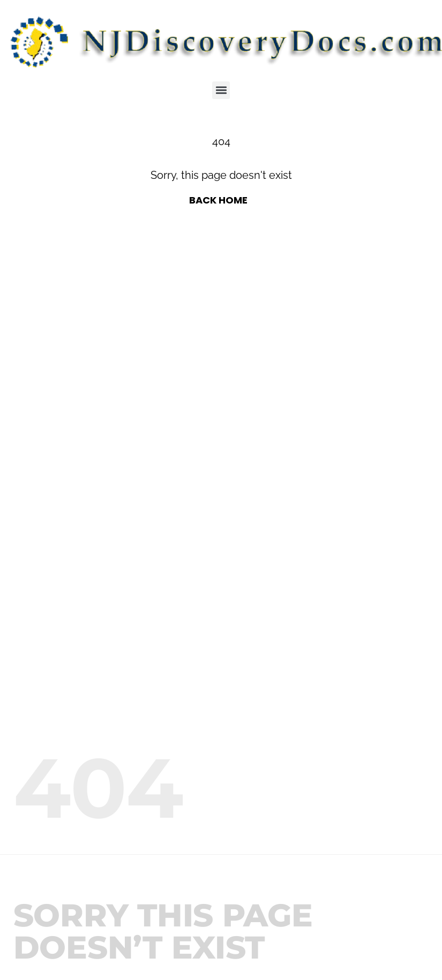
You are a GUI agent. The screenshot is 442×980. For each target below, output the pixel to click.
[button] (221, 90)
